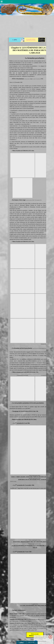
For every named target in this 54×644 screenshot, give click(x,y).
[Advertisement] (27, 26)
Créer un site (31, 642)
